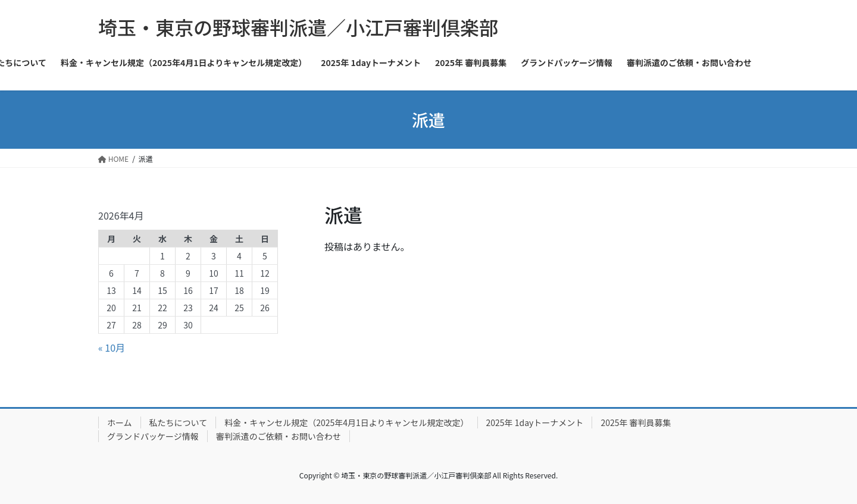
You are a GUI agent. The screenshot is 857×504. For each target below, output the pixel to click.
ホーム (120, 422)
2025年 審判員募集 (636, 422)
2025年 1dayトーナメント (535, 422)
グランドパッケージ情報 (153, 436)
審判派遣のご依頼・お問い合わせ (279, 436)
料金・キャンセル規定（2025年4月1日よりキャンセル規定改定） (346, 422)
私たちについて (179, 422)
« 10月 (112, 348)
